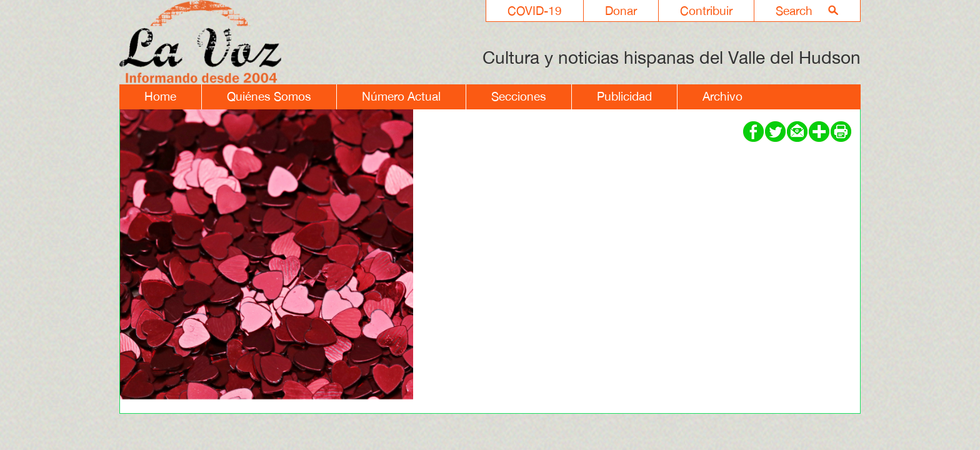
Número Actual (401, 96)
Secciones (519, 96)
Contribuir (706, 11)
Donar (621, 11)
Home (160, 96)
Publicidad (624, 96)
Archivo (722, 96)
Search (794, 11)
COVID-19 (535, 11)
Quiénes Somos (269, 96)
